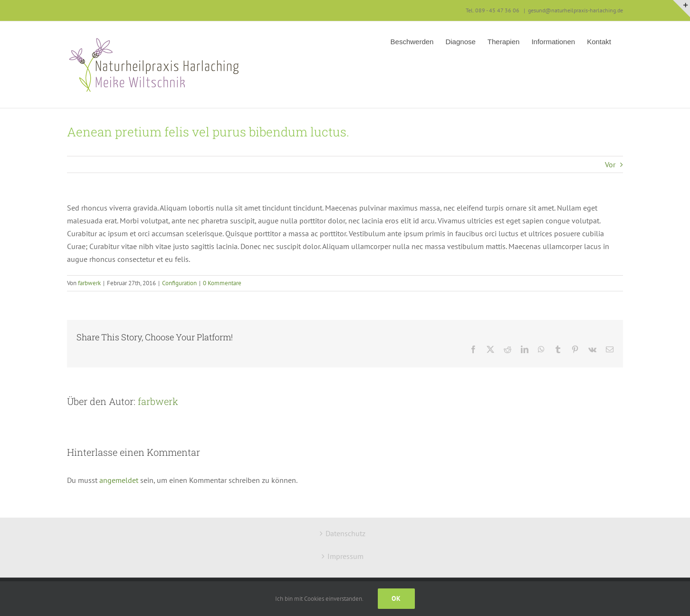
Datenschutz (345, 533)
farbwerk (89, 283)
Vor (610, 164)
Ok (396, 598)
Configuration (179, 283)
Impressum (345, 556)
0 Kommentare (222, 283)
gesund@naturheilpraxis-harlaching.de (575, 10)
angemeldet (119, 480)
